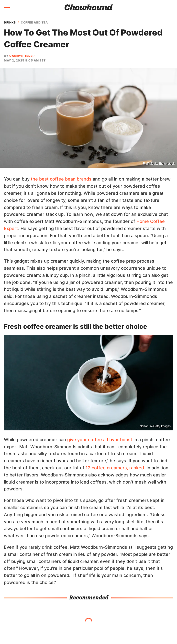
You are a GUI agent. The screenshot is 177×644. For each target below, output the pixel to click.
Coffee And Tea (34, 23)
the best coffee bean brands (61, 179)
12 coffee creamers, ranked (115, 468)
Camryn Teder (22, 56)
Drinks (10, 23)
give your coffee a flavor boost (100, 440)
